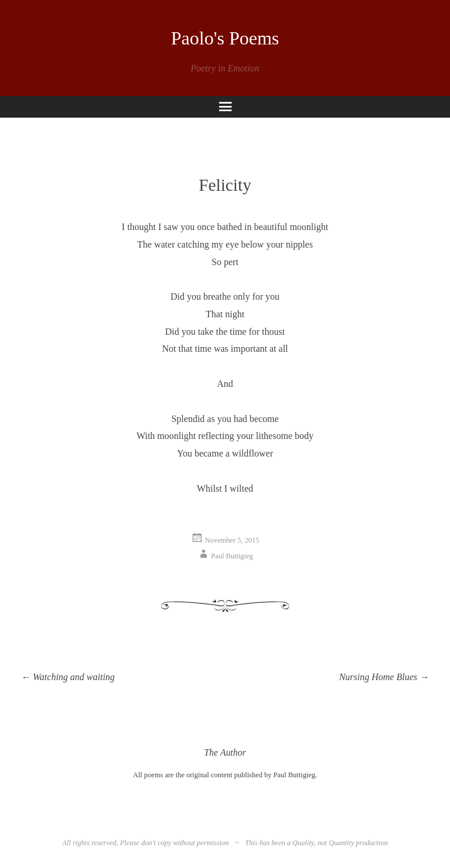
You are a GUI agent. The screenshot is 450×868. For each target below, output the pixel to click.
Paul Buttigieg (232, 556)
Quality (303, 843)
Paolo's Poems (225, 38)
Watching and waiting (68, 677)
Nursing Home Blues (384, 677)
